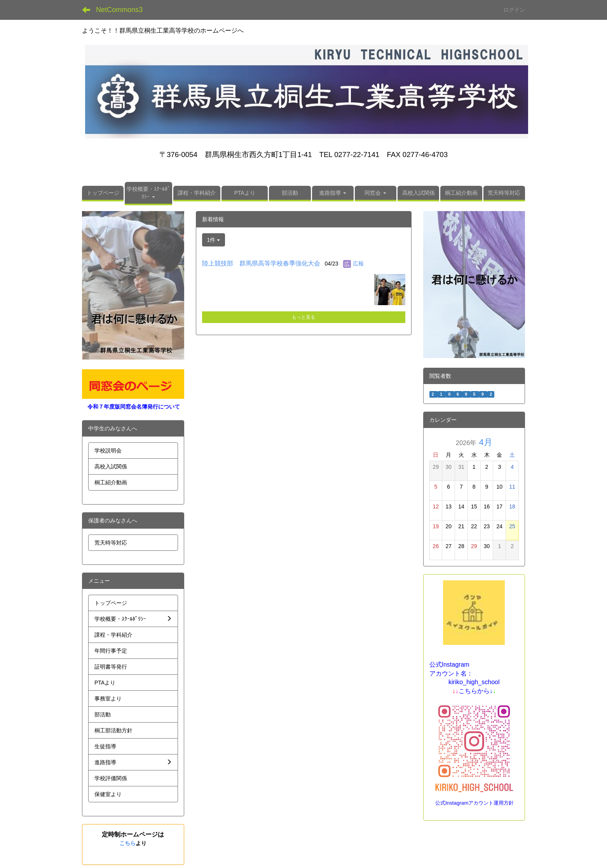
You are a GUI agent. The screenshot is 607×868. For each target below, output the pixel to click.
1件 (214, 240)
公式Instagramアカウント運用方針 (474, 803)
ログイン (514, 10)
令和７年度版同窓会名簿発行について (134, 407)
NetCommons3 (119, 10)
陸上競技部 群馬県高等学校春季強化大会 (261, 263)
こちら (127, 843)
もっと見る (303, 317)
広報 (358, 264)
